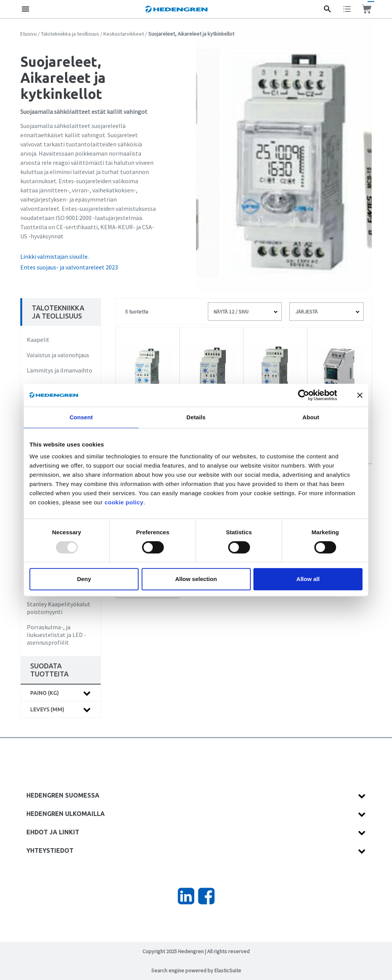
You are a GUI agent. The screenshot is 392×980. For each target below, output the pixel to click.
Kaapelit (38, 340)
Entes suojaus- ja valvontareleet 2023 (69, 267)
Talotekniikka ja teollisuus (70, 34)
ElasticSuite (228, 970)
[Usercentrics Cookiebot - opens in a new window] (310, 395)
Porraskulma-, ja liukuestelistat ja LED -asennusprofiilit (56, 635)
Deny (84, 579)
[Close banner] (360, 395)
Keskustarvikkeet (124, 34)
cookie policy (124, 502)
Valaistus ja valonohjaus (58, 355)
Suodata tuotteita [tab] (49, 670)
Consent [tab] (81, 417)
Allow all (308, 579)
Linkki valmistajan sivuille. (55, 256)
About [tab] (311, 417)
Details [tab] (196, 417)
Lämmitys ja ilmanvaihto (60, 370)
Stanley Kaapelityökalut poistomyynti (59, 608)
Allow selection (196, 579)
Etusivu (29, 34)
